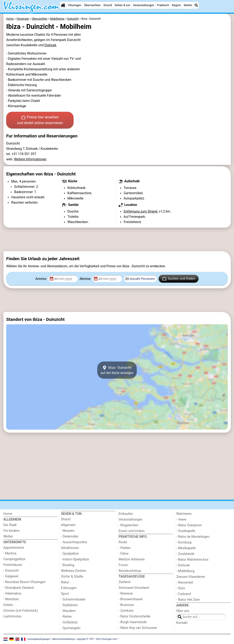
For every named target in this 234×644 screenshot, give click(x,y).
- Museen (68, 531)
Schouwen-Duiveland (134, 588)
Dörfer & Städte (72, 577)
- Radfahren (69, 605)
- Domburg (184, 542)
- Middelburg (185, 571)
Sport (65, 594)
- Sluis (181, 588)
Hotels (8, 605)
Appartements (14, 548)
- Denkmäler (70, 536)
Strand (108, 5)
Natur (65, 582)
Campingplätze (14, 559)
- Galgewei (11, 576)
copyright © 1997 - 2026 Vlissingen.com (97, 639)
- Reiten (66, 617)
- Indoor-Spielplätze (75, 559)
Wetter (188, 5)
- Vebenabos (12, 594)
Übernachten (92, 5)
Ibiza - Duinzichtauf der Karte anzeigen (117, 370)
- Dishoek (183, 565)
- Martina (10, 553)
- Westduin (11, 599)
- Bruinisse (126, 605)
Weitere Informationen (30, 159)
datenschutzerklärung (63, 639)
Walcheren (184, 514)
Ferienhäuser (13, 565)
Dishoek (50, 45)
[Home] (63, 5)
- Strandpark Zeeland (19, 588)
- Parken (125, 548)
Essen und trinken (132, 531)
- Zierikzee (126, 611)
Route (123, 542)
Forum (123, 565)
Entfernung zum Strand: (141, 211)
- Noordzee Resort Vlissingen (25, 582)
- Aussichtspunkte (74, 542)
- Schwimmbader (73, 599)
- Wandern (68, 611)
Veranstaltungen (144, 5)
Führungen (69, 588)
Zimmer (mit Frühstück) (21, 611)
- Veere (181, 520)
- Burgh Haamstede (133, 622)
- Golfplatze (69, 622)
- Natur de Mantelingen (193, 537)
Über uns (183, 611)
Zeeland (124, 582)
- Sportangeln (71, 628)
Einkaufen (126, 514)
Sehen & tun (122, 5)
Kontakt (182, 623)
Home (8, 514)
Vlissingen (75, 5)
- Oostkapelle (186, 531)
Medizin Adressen (132, 559)
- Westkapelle (186, 548)
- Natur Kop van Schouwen (138, 628)
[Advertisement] (117, 240)
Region (176, 5)
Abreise (85, 279)
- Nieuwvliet (185, 583)
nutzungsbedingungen (39, 639)
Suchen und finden (179, 279)
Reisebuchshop (130, 571)
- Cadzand (183, 594)
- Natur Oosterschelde (134, 616)
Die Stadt (10, 525)
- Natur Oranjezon (189, 525)
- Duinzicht (11, 571)
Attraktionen (70, 548)
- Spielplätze (70, 554)
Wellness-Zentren (74, 571)
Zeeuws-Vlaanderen (191, 577)
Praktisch (163, 5)
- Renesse (126, 594)
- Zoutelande (185, 554)
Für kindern (12, 531)
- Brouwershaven (131, 599)
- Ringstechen (129, 525)
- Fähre (124, 554)
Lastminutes (12, 616)
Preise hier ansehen (40, 120)
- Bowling (68, 565)
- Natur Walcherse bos (192, 560)
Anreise (41, 279)
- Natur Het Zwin (188, 600)
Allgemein (68, 525)
